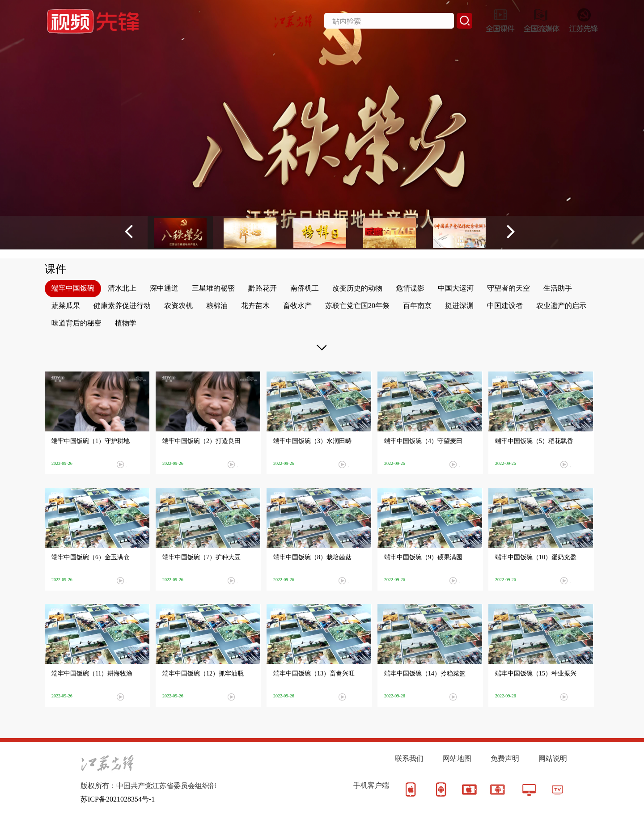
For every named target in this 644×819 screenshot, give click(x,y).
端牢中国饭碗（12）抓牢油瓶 (203, 673)
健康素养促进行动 (122, 306)
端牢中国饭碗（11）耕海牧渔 (92, 673)
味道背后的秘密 (76, 323)
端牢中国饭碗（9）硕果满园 (423, 557)
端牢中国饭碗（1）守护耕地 (91, 441)
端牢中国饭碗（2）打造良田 (201, 441)
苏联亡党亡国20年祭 (357, 306)
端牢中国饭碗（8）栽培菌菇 (312, 557)
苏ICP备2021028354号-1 (118, 799)
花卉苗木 (255, 306)
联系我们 (409, 758)
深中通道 (164, 288)
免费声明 (505, 758)
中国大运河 (456, 288)
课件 (55, 269)
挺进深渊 (459, 306)
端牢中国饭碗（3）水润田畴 (312, 441)
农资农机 (178, 306)
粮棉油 (217, 306)
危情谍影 (410, 288)
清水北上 (122, 288)
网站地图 (457, 758)
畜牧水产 (297, 306)
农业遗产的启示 (561, 306)
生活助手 (558, 288)
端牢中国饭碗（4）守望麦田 (423, 441)
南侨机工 (305, 288)
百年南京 (417, 306)
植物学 (126, 323)
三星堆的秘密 (213, 288)
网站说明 (553, 758)
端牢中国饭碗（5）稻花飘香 (534, 441)
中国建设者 (505, 306)
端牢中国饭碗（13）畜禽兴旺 (314, 673)
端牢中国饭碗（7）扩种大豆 (201, 557)
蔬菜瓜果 (66, 306)
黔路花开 (263, 288)
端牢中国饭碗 (73, 288)
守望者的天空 (508, 288)
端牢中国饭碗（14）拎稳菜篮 (425, 673)
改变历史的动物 (357, 288)
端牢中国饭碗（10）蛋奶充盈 (536, 557)
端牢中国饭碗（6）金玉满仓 (91, 557)
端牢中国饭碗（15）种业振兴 (536, 673)
